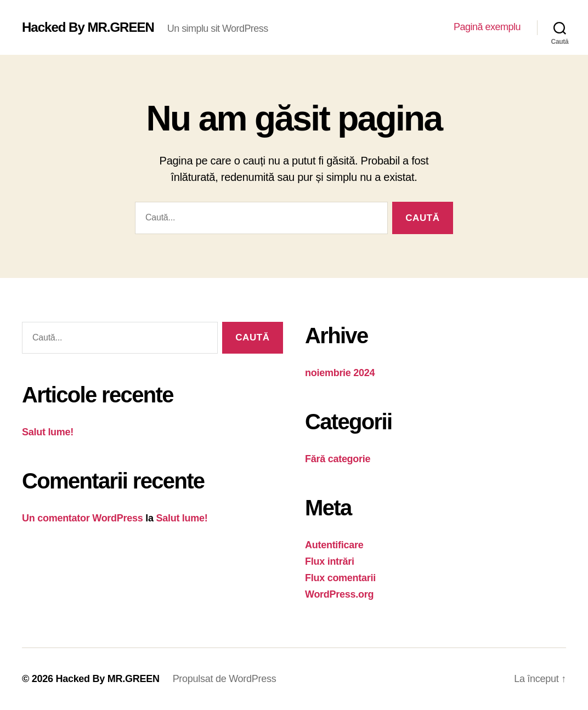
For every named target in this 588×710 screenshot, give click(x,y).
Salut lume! (48, 432)
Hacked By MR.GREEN (88, 27)
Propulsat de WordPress (225, 679)
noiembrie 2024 (340, 373)
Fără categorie (338, 459)
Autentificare (334, 545)
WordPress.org (339, 594)
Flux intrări (330, 561)
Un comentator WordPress (83, 518)
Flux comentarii (340, 578)
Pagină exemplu (487, 27)
